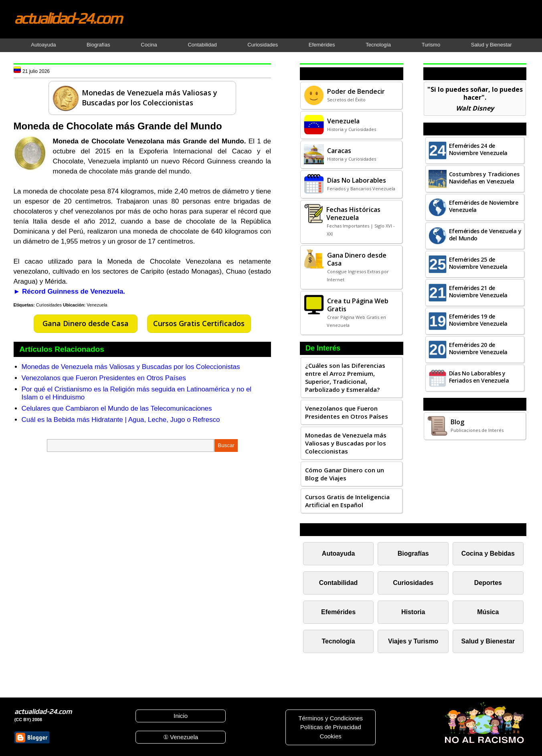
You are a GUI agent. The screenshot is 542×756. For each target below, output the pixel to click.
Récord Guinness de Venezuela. (74, 291)
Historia (413, 612)
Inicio (181, 716)
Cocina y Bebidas (488, 553)
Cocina (149, 45)
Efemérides (322, 45)
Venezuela (97, 305)
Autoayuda (43, 45)
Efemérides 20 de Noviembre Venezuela (478, 348)
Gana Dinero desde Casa (86, 323)
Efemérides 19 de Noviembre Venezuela (478, 320)
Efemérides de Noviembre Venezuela (484, 206)
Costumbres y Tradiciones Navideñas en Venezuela (484, 178)
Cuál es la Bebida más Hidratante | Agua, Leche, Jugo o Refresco (121, 420)
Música (488, 612)
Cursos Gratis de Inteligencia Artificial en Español (347, 501)
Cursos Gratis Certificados (199, 323)
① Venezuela (181, 737)
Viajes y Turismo (413, 641)
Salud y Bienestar (491, 45)
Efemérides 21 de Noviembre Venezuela (478, 291)
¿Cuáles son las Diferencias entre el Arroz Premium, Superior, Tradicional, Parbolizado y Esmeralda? (345, 377)
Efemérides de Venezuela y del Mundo (485, 235)
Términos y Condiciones (331, 718)
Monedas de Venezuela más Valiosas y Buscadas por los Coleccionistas (131, 367)
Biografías (98, 45)
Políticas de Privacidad (331, 727)
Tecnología (378, 45)
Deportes (488, 583)
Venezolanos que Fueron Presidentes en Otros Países (104, 378)
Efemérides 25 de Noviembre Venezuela (478, 263)
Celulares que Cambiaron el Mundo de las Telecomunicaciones (117, 408)
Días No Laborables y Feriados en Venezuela (479, 377)
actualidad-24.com (68, 18)
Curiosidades (263, 45)
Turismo (431, 45)
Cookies (331, 736)
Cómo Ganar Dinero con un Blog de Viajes (345, 474)
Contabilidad (202, 45)
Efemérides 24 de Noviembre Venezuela (478, 149)
